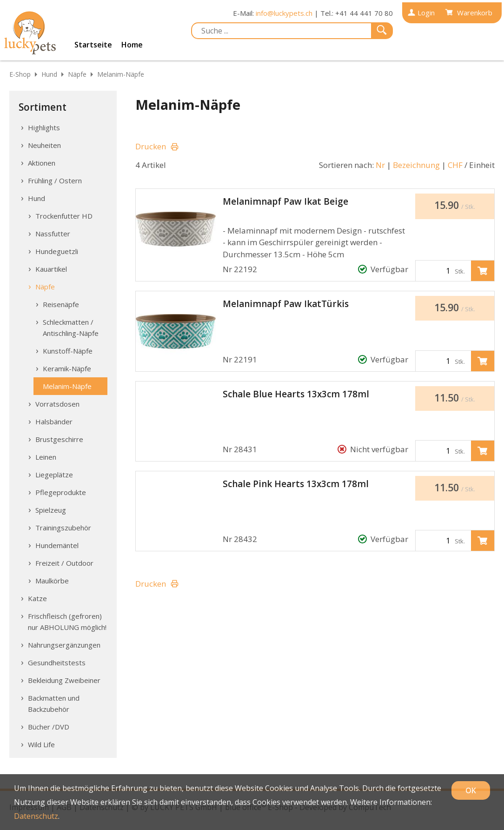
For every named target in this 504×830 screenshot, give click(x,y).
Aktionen (42, 163)
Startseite (93, 45)
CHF (455, 165)
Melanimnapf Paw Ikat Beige (285, 201)
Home (132, 45)
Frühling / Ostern (55, 181)
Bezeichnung (416, 165)
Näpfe (77, 74)
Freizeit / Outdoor (64, 563)
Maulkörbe (52, 581)
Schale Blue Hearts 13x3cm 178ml (296, 394)
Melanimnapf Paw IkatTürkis (286, 304)
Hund (49, 74)
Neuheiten (44, 145)
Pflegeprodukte (61, 492)
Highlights (44, 127)
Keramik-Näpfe (67, 368)
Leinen (46, 457)
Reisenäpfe (61, 304)
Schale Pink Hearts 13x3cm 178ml (296, 484)
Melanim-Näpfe (121, 74)
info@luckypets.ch (284, 13)
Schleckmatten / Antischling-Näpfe (71, 328)
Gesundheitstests (57, 663)
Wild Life (41, 744)
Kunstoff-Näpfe (68, 351)
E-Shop (20, 74)
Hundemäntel (57, 545)
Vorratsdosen (57, 404)
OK (471, 790)
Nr (380, 165)
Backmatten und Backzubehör (54, 703)
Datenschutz (36, 816)
